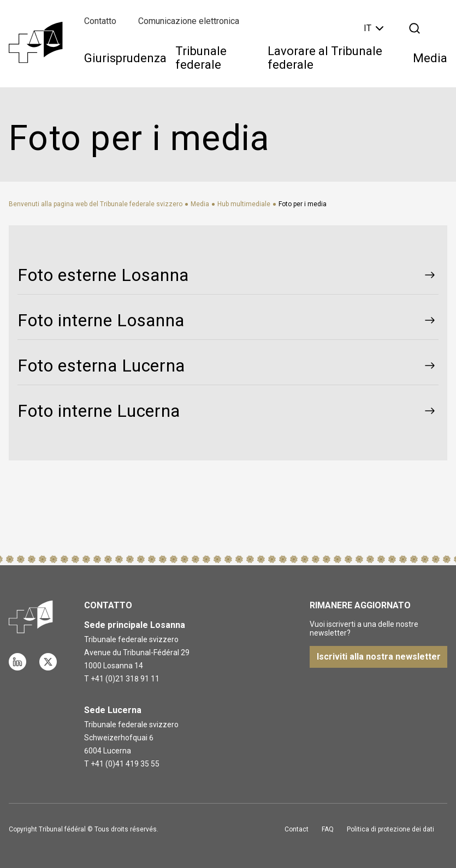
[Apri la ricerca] (414, 28)
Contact (297, 829)
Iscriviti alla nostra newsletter (379, 657)
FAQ (328, 829)
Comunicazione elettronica (189, 21)
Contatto (100, 21)
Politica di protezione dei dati (390, 829)
